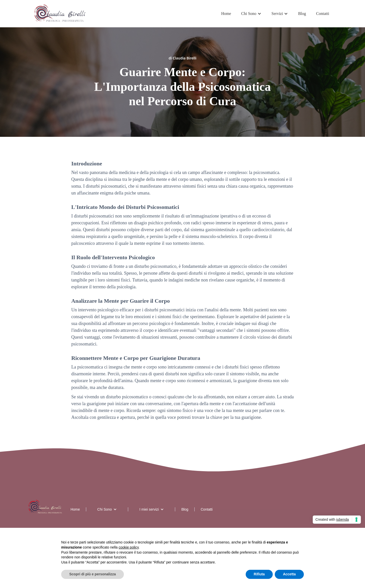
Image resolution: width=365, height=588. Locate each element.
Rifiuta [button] (259, 574)
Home (226, 14)
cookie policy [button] (129, 547)
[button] (251, 14)
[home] (60, 14)
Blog (302, 14)
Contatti (323, 14)
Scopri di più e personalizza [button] (93, 574)
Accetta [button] (289, 574)
